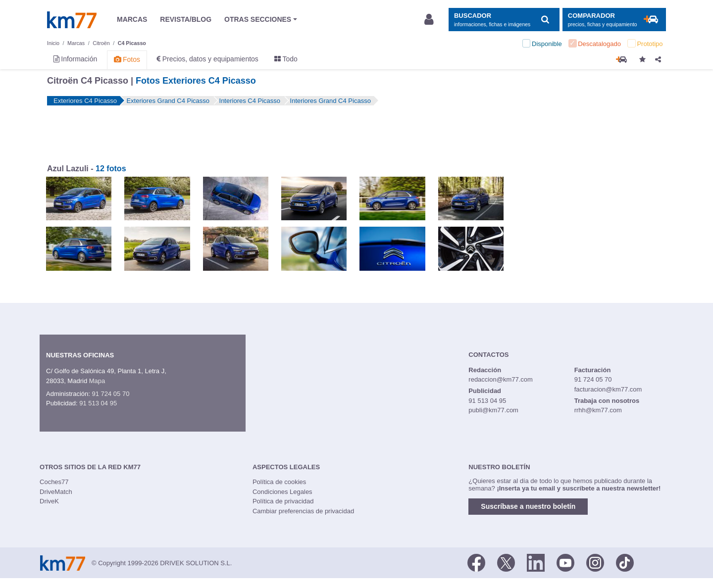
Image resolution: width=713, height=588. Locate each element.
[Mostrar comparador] (614, 20)
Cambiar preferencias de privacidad (303, 511)
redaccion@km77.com (501, 379)
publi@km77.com (493, 410)
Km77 (72, 20)
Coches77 (54, 482)
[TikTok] (625, 562)
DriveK (49, 501)
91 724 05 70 (110, 394)
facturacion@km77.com (608, 389)
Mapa (97, 381)
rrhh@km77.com (598, 410)
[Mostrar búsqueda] (504, 20)
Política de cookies (279, 482)
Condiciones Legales (282, 492)
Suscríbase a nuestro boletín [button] (528, 506)
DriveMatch (56, 492)
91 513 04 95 (98, 403)
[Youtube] (565, 562)
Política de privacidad (283, 501)
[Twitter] (506, 562)
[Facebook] (476, 562)
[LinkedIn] (536, 562)
